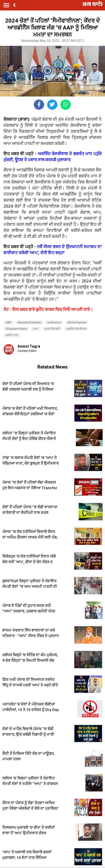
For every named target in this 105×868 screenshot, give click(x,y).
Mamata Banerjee (29, 323)
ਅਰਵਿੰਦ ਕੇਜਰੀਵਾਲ (76, 329)
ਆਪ (36, 329)
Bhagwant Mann (16, 329)
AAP (9, 323)
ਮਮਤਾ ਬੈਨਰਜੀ (52, 329)
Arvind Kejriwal (77, 323)
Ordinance (54, 323)
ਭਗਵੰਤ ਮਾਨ (12, 335)
